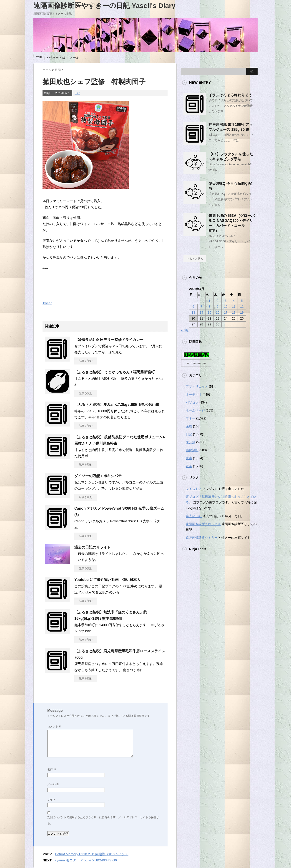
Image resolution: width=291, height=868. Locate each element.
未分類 (191, 442)
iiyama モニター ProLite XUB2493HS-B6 (86, 860)
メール (74, 58)
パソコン (192, 402)
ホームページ (195, 410)
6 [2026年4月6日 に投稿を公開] (193, 307)
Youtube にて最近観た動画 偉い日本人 (107, 580)
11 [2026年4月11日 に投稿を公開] (234, 307)
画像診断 (192, 450)
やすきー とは (56, 58)
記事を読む (86, 361)
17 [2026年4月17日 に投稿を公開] (226, 312)
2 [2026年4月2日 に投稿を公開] (218, 301)
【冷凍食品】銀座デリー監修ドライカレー (109, 340)
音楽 (189, 466)
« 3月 (185, 330)
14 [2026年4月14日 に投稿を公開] (201, 312)
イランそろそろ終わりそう (230, 95)
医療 (189, 426)
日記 (77, 93)
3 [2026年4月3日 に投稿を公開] (226, 301)
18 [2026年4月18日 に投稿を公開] (234, 312)
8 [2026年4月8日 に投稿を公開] (210, 307)
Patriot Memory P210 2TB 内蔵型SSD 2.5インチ (92, 854)
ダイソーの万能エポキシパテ (98, 476)
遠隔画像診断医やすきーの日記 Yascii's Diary (104, 6)
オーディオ (194, 394)
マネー (191, 418)
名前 (52, 769)
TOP (39, 57)
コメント (54, 727)
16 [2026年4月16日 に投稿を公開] (218, 312)
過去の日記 (194, 516)
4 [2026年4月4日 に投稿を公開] (234, 301)
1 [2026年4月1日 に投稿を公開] (210, 301)
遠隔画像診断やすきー (202, 538)
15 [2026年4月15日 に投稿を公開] (210, 312)
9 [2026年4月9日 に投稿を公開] (218, 307)
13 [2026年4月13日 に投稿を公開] (193, 312)
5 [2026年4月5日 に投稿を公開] (242, 301)
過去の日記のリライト (93, 547)
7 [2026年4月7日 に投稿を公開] (201, 307)
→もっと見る (195, 259)
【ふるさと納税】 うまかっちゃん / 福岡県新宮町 (115, 372)
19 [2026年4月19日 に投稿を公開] (242, 312)
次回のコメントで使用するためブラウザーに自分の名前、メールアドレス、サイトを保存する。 (103, 820)
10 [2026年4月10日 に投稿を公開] (226, 307)
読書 (189, 458)
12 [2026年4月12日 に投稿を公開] (242, 307)
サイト (51, 799)
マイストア (194, 489)
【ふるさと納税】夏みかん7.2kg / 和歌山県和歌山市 (117, 405)
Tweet (47, 303)
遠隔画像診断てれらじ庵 (203, 524)
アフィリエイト (197, 387)
